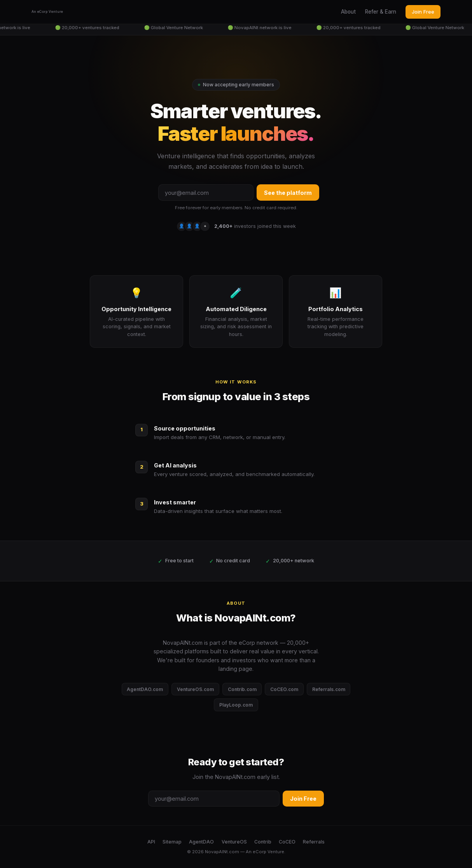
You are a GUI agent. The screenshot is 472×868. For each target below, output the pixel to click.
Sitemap (172, 842)
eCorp (260, 852)
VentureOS (234, 842)
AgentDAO (201, 842)
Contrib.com (242, 689)
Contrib (263, 842)
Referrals (314, 842)
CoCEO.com (284, 689)
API (151, 842)
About (348, 12)
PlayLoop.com (236, 705)
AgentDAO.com (145, 689)
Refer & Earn (381, 12)
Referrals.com (329, 689)
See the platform (288, 193)
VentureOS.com (195, 689)
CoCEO (287, 842)
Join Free (423, 12)
